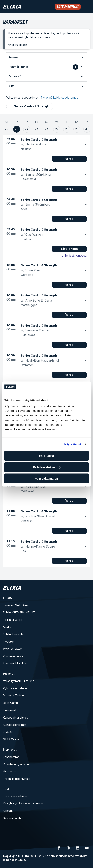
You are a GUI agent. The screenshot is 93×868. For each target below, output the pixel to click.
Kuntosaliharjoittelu (16, 717)
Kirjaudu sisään (17, 45)
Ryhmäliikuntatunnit (16, 688)
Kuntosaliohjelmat (15, 725)
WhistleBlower (13, 649)
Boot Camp (11, 703)
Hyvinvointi (10, 771)
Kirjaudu (8, 811)
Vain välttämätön (46, 479)
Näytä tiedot (73, 444)
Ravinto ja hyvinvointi (17, 764)
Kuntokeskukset (14, 656)
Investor (8, 642)
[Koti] (12, 7)
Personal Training (14, 695)
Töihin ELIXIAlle (13, 620)
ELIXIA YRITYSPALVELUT (19, 612)
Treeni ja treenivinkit (16, 779)
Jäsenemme (11, 757)
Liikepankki (10, 710)
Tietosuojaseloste (15, 796)
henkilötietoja (16, 860)
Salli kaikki (47, 456)
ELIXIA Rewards (13, 634)
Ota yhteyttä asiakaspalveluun (23, 803)
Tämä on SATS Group (17, 605)
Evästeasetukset (47, 467)
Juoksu (8, 732)
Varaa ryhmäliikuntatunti (19, 681)
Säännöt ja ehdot (14, 818)
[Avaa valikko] (87, 7)
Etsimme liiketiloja (15, 663)
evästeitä (81, 856)
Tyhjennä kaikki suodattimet (59, 97)
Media (7, 627)
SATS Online (11, 739)
